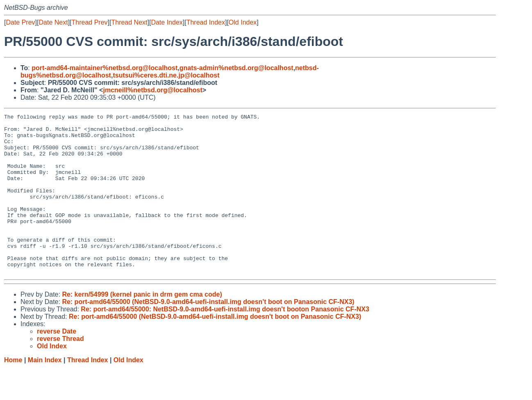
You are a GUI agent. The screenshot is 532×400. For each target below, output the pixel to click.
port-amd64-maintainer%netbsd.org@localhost (105, 68)
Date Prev (20, 22)
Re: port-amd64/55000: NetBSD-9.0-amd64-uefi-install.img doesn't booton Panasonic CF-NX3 (225, 341)
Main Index (45, 392)
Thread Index (206, 22)
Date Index (167, 22)
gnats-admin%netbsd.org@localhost (236, 68)
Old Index (243, 22)
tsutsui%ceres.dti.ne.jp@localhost (166, 75)
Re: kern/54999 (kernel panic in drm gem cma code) (142, 326)
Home (13, 392)
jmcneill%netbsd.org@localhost (152, 90)
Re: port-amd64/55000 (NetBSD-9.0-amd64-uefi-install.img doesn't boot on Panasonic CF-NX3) (208, 334)
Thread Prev (90, 22)
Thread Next (129, 22)
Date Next (53, 22)
